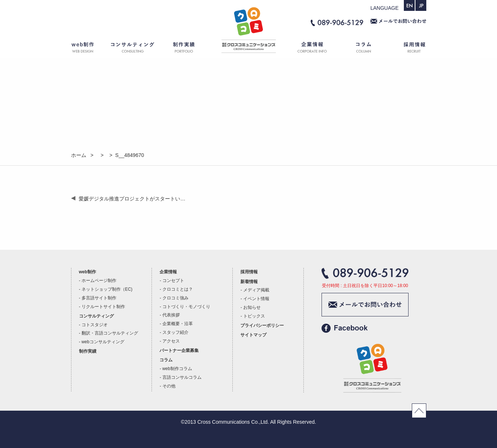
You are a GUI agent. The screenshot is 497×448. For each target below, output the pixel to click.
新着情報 (249, 282)
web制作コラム (177, 369)
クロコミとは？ (178, 289)
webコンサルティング (103, 342)
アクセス (171, 341)
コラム (365, 49)
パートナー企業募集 (179, 350)
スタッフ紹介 (175, 332)
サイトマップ (253, 335)
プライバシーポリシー (262, 325)
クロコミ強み (175, 298)
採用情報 (408, 49)
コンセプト (173, 281)
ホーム (249, 49)
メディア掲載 (256, 290)
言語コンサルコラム (182, 377)
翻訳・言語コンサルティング (110, 333)
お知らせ (252, 307)
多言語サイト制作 (99, 298)
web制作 (87, 49)
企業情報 (308, 49)
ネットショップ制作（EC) (107, 289)
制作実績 (191, 49)
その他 (169, 386)
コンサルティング (133, 49)
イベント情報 (256, 299)
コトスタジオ (95, 325)
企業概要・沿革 (178, 324)
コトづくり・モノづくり (186, 307)
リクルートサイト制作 (103, 307)
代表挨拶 (171, 315)
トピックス (254, 316)
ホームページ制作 (99, 281)
